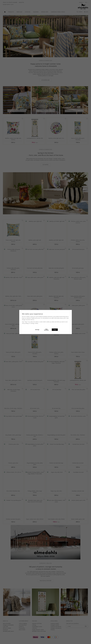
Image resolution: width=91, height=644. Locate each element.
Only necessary (46, 330)
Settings (37, 330)
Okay (55, 330)
